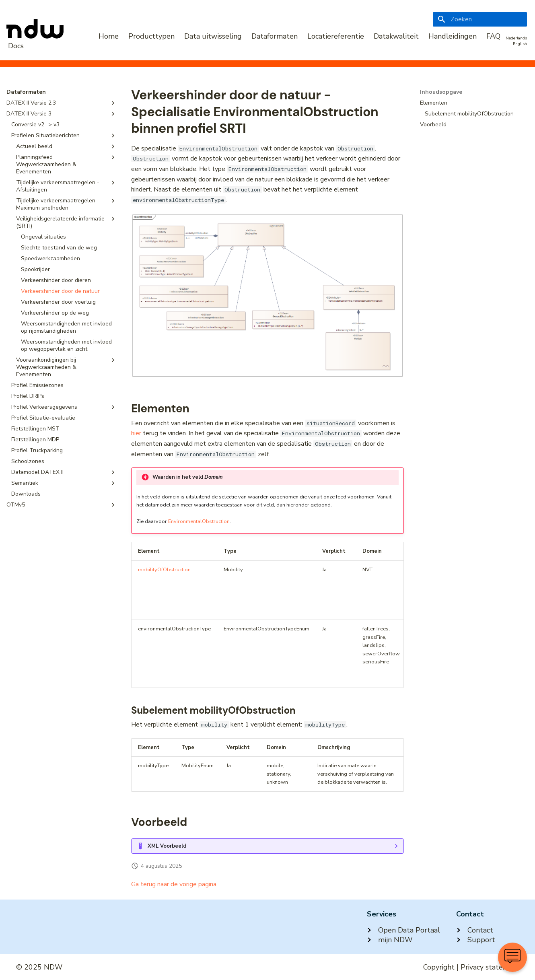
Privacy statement (490, 967)
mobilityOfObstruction (164, 570)
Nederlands (516, 38)
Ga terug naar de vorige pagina (174, 884)
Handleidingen (453, 36)
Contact (475, 930)
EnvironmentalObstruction (199, 521)
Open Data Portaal (403, 930)
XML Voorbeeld (167, 846)
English (520, 44)
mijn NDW (390, 940)
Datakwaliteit (396, 36)
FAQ (493, 36)
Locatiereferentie (336, 36)
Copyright (439, 967)
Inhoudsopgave (441, 92)
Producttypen (151, 36)
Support (476, 940)
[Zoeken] (480, 19)
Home (109, 36)
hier (136, 433)
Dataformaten (275, 36)
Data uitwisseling (213, 36)
